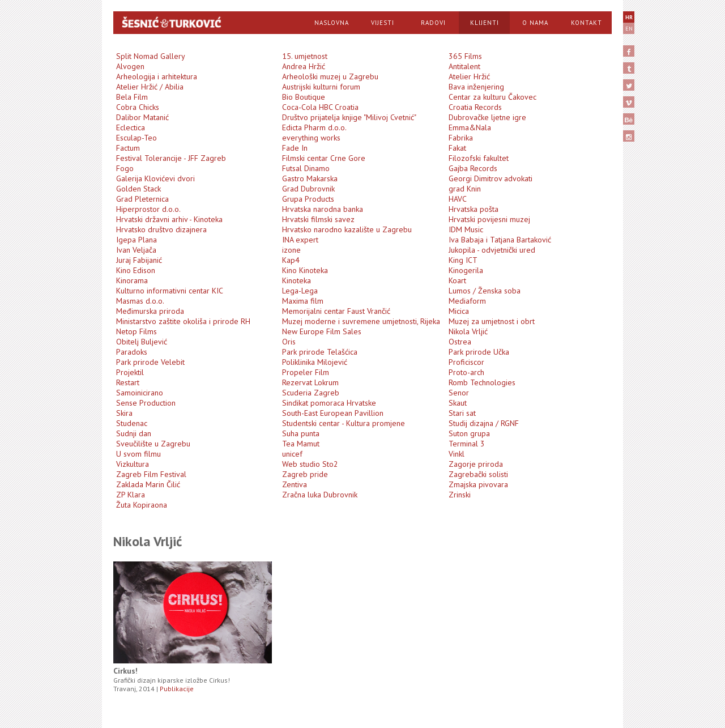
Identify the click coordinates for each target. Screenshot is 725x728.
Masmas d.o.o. (140, 301)
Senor (459, 393)
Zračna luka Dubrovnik (320, 495)
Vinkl (457, 454)
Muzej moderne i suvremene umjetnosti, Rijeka (361, 321)
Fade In (295, 148)
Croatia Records (475, 107)
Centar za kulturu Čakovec (492, 97)
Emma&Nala (470, 127)
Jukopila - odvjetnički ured (492, 250)
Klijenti (485, 23)
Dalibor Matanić (142, 117)
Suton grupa (469, 433)
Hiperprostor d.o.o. (148, 209)
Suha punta (301, 433)
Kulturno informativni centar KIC (170, 291)
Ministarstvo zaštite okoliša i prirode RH (183, 321)
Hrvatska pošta (474, 209)
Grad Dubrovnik (308, 189)
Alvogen (130, 66)
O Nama (535, 23)
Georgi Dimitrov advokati (491, 178)
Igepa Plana (137, 240)
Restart (128, 382)
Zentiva (295, 484)
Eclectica (131, 127)
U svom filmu (138, 454)
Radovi (433, 23)
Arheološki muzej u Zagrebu (330, 76)
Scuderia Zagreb (311, 393)
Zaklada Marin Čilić (148, 484)
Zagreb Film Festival (151, 474)
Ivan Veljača (136, 250)
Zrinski (460, 495)
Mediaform (467, 301)
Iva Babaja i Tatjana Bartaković (500, 240)
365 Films (465, 56)
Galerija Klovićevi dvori (155, 178)
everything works (311, 138)
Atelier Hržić (469, 76)
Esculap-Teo (137, 138)
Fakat (457, 148)
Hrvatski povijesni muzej (489, 219)
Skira (124, 413)
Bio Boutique (304, 97)
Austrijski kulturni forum (321, 87)
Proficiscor (466, 362)
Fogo (125, 168)
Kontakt (587, 23)
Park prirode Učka (479, 352)
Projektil (130, 372)
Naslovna (332, 23)
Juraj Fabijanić (139, 260)
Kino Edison (136, 270)
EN (629, 29)
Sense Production (146, 403)
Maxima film (303, 301)
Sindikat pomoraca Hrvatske (329, 403)
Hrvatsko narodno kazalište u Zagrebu (347, 229)
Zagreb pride (305, 474)
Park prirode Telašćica (320, 352)
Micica (459, 311)
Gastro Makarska (310, 178)
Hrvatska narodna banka (323, 209)
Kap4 (291, 260)
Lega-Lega (300, 291)
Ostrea (460, 342)
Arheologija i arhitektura (157, 76)
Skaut (458, 403)
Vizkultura (133, 464)
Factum (128, 148)
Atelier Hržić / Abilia (150, 87)
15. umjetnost (305, 56)
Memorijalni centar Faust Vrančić (336, 311)
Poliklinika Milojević (315, 362)
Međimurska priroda (150, 311)
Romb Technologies (482, 382)
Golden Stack (138, 189)
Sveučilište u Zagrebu (153, 444)
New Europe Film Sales (322, 331)
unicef (292, 454)
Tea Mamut (301, 444)
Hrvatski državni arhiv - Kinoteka (169, 219)
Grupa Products (308, 199)
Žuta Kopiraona (142, 505)
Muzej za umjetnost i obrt (492, 321)
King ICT (463, 260)
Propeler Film (306, 372)
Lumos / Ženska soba (485, 291)
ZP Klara (131, 495)
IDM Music (466, 229)
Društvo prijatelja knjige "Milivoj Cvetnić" (349, 117)
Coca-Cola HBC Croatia (320, 107)
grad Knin (465, 189)
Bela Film (132, 97)
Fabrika (461, 138)
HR (629, 17)
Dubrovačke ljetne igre (487, 117)
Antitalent (464, 66)
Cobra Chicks (138, 107)
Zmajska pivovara (478, 484)
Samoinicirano (140, 393)
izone (291, 250)
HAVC (458, 199)
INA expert (300, 240)
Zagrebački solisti (478, 474)
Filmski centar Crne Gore (324, 158)
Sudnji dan (134, 433)
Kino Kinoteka (305, 270)
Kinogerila (466, 270)
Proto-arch (466, 372)
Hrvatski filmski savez (318, 219)
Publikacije (177, 689)
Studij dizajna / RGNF (484, 423)
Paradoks (132, 352)
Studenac (132, 423)
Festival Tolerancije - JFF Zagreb (171, 158)
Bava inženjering (476, 87)
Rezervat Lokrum (310, 382)
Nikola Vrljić (468, 331)
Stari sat (462, 413)
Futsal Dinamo (306, 168)
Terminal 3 (467, 444)
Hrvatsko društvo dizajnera (161, 229)
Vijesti (383, 23)
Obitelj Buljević (142, 342)
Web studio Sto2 (310, 464)
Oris (289, 342)
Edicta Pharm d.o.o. (314, 127)
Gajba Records (473, 168)
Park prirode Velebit (150, 362)
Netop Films (137, 331)
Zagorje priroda (476, 464)
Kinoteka (297, 280)
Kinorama (132, 280)
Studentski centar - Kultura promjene (344, 423)
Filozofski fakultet (479, 158)
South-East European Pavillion (333, 413)
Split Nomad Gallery (151, 56)
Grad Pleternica (142, 199)
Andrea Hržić (304, 66)
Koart (457, 280)
